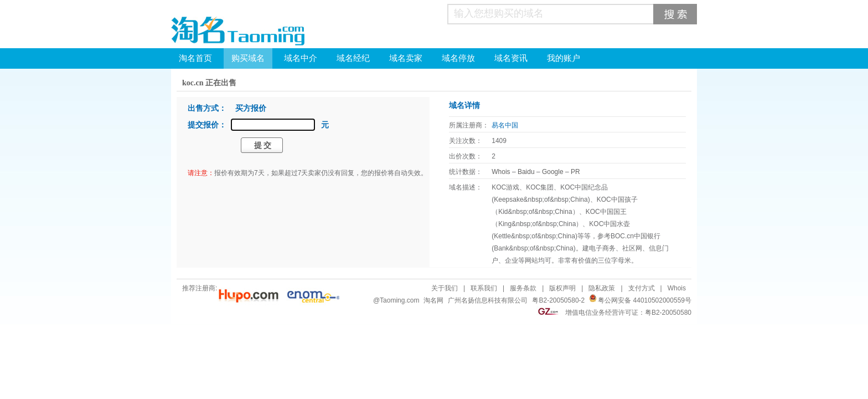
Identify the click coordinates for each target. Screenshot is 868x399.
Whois (501, 172)
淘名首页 (195, 58)
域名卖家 (406, 58)
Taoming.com (399, 300)
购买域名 (248, 58)
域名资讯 (511, 58)
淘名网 (433, 300)
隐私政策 (602, 288)
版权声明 (562, 288)
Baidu (526, 172)
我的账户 (564, 58)
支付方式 (642, 288)
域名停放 (458, 58)
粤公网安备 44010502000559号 (645, 300)
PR (575, 172)
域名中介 (301, 58)
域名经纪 (353, 58)
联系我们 (484, 288)
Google (553, 172)
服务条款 (523, 288)
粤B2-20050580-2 (558, 300)
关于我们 (445, 288)
